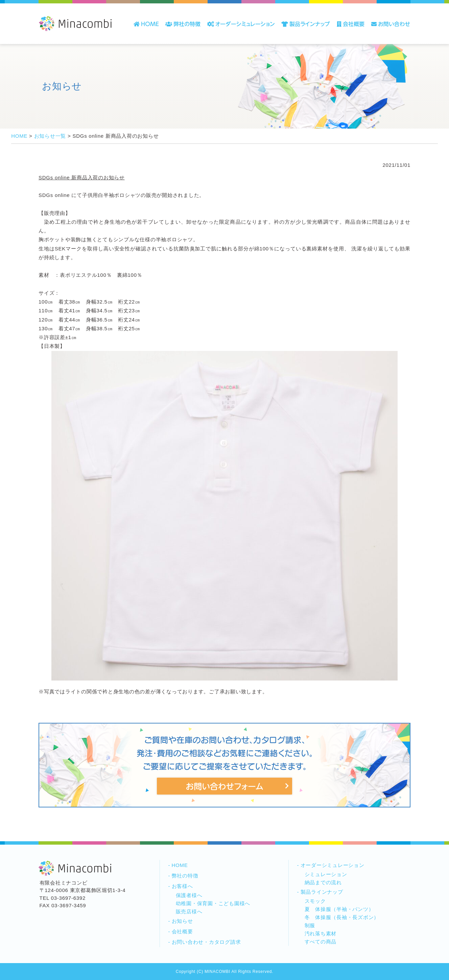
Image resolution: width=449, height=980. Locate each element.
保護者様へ (189, 895)
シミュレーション (326, 874)
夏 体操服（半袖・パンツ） (339, 909)
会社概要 (182, 931)
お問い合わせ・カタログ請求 (206, 942)
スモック (315, 901)
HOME (180, 865)
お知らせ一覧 (50, 136)
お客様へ (182, 886)
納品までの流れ (323, 882)
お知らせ (182, 921)
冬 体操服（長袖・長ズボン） (342, 917)
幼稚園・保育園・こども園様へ (213, 903)
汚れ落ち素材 (321, 933)
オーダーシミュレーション (333, 865)
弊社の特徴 (185, 876)
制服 (310, 925)
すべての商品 (321, 942)
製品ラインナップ (322, 892)
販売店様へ (189, 911)
